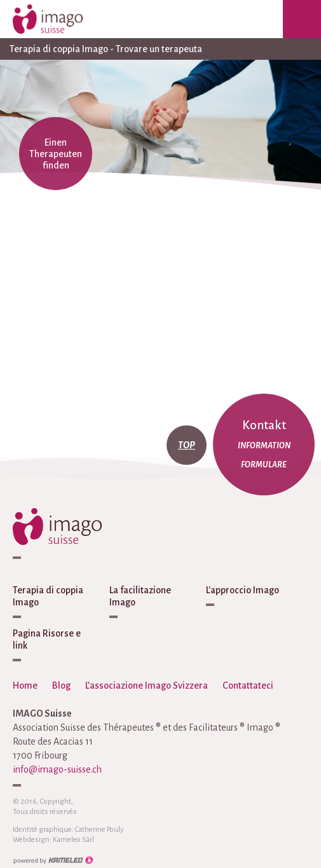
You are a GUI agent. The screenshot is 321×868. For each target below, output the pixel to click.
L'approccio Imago (242, 590)
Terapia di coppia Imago (48, 596)
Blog (61, 685)
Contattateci (248, 685)
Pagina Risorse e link (47, 639)
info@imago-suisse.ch (57, 769)
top (187, 445)
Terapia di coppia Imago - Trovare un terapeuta (160, 49)
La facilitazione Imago (140, 596)
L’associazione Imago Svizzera (147, 685)
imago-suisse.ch (60, 19)
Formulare (264, 465)
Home (25, 685)
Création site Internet (53, 860)
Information (264, 446)
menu (302, 19)
